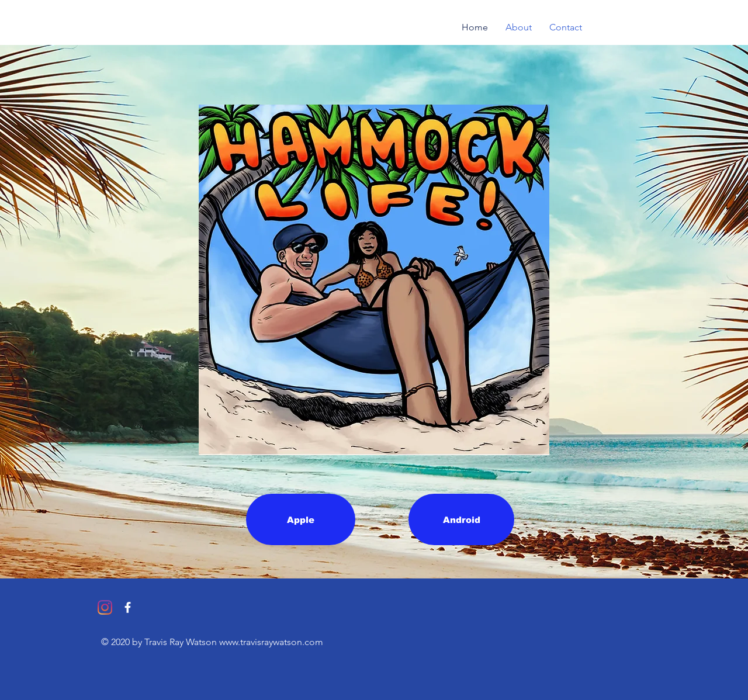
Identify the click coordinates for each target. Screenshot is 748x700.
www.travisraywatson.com (271, 642)
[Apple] (301, 519)
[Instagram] (105, 607)
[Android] (461, 519)
